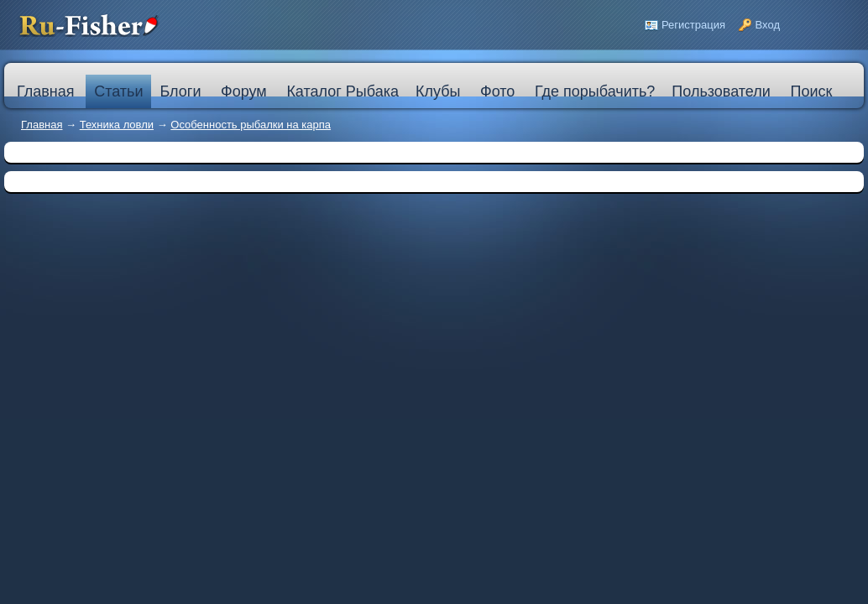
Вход (768, 25)
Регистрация (693, 25)
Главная (42, 125)
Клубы (438, 91)
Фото (497, 91)
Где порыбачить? (595, 91)
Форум (244, 91)
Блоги (180, 91)
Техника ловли (117, 125)
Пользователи (721, 91)
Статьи (118, 91)
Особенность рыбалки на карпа (251, 125)
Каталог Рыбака (342, 91)
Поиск (811, 91)
